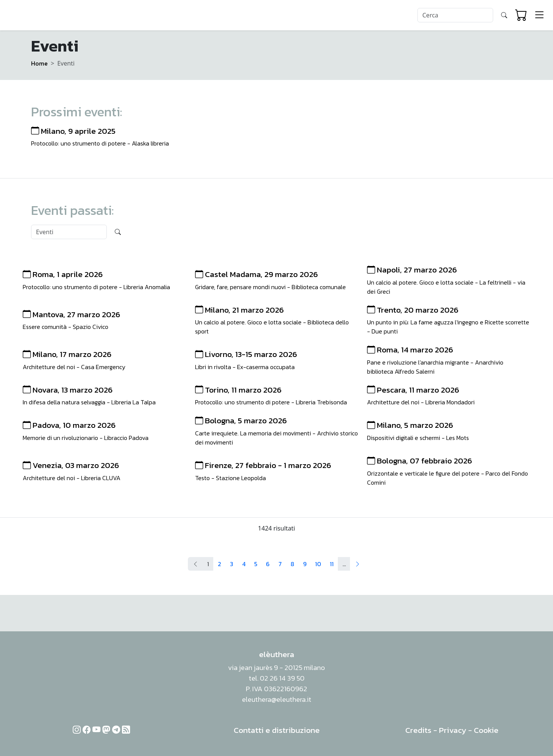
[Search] (455, 15)
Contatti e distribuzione (277, 730)
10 (318, 564)
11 (332, 564)
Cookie (486, 730)
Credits (418, 730)
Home (39, 63)
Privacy (453, 730)
